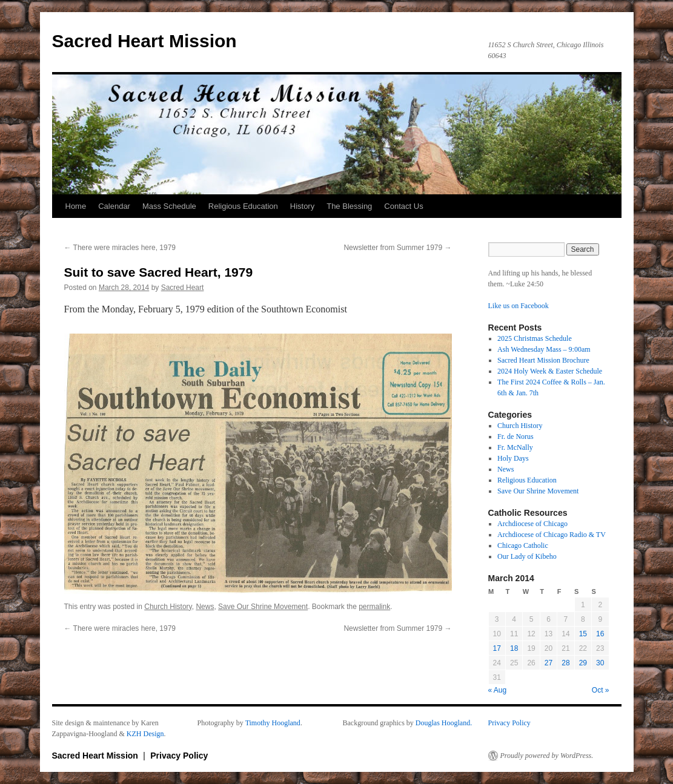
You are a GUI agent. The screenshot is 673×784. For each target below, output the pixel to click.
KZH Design (145, 734)
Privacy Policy (509, 723)
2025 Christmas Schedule (535, 338)
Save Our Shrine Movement (263, 607)
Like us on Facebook (519, 306)
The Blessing (349, 206)
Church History (168, 607)
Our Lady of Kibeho (527, 556)
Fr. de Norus (516, 436)
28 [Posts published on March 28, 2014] (565, 663)
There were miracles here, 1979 (120, 248)
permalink (374, 607)
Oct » (601, 690)
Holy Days (513, 458)
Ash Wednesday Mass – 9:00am (544, 349)
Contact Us (403, 206)
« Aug (498, 690)
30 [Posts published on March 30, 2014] (600, 663)
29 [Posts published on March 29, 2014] (583, 663)
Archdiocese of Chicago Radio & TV (552, 535)
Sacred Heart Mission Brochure (543, 360)
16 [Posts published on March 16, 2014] (600, 634)
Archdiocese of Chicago (532, 524)
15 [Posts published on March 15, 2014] (583, 634)
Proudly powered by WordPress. (547, 756)
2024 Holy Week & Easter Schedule (550, 371)
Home (76, 206)
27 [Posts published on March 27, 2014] (549, 663)
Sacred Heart (183, 288)
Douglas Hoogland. (444, 723)
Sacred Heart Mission (144, 41)
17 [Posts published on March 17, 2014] (497, 648)
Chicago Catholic (523, 545)
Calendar (114, 206)
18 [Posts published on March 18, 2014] (514, 648)
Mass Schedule (169, 206)
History (302, 206)
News (205, 607)
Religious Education (243, 206)
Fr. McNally (515, 447)
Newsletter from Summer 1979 (397, 248)
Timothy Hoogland (273, 723)
